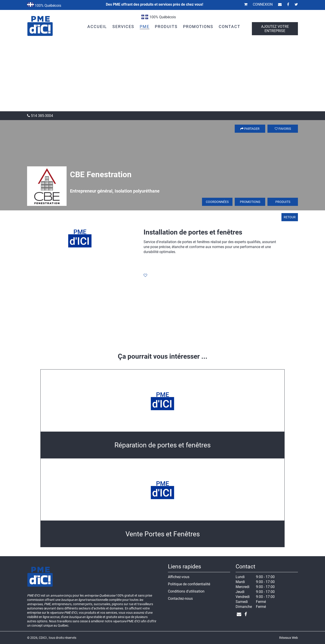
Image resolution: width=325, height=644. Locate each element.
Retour (290, 217)
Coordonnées (217, 202)
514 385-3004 (40, 116)
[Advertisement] (162, 77)
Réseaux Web (289, 638)
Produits (283, 202)
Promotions (250, 202)
